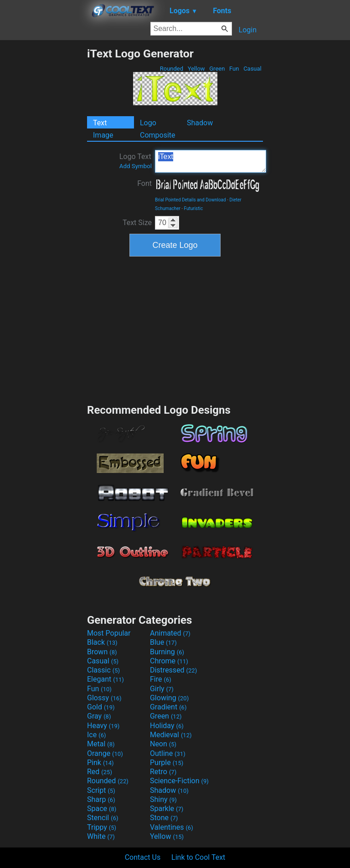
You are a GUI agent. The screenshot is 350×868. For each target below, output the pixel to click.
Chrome (169, 661)
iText (211, 161)
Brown (102, 652)
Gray (99, 716)
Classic (103, 670)
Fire (161, 679)
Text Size (137, 223)
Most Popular (109, 633)
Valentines (172, 827)
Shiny (163, 799)
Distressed (173, 670)
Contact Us (143, 857)
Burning (167, 652)
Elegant (106, 679)
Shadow (200, 123)
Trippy (102, 827)
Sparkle (167, 809)
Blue (163, 642)
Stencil (103, 818)
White (101, 836)
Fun (234, 69)
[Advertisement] (43, 184)
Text (100, 123)
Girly (162, 689)
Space (102, 809)
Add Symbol (136, 166)
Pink (100, 763)
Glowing (169, 698)
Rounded (172, 69)
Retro (163, 772)
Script (101, 790)
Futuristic (194, 208)
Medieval (171, 735)
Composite (158, 135)
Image (103, 135)
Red (100, 772)
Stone (164, 818)
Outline (168, 753)
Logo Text (136, 161)
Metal (101, 744)
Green (217, 69)
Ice (96, 735)
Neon (163, 744)
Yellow (196, 69)
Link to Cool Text (198, 857)
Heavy (103, 726)
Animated (170, 633)
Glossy (104, 698)
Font (144, 183)
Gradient (168, 707)
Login (248, 30)
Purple (167, 763)
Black (102, 642)
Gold (101, 707)
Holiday (167, 726)
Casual (252, 69)
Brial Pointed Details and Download (190, 200)
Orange (105, 753)
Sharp (101, 799)
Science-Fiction (179, 781)
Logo (148, 123)
